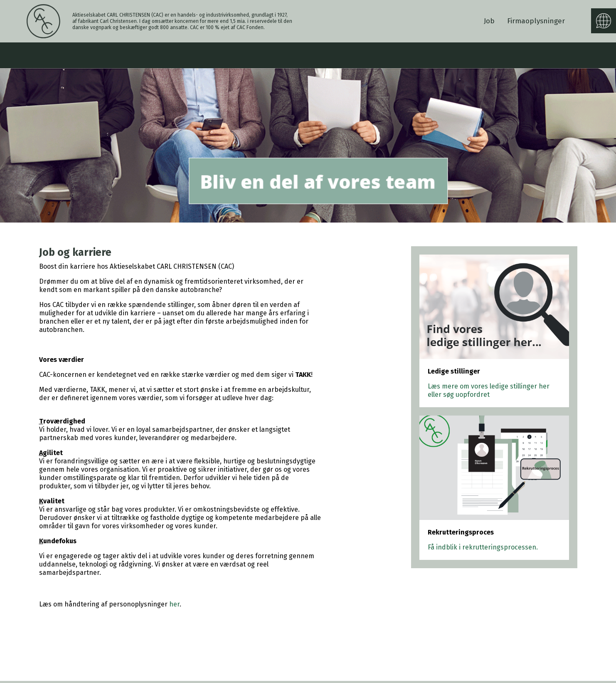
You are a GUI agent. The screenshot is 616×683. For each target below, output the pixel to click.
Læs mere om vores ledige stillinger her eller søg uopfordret (489, 390)
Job (489, 21)
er (176, 604)
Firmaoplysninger (536, 21)
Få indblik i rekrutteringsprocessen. (483, 547)
